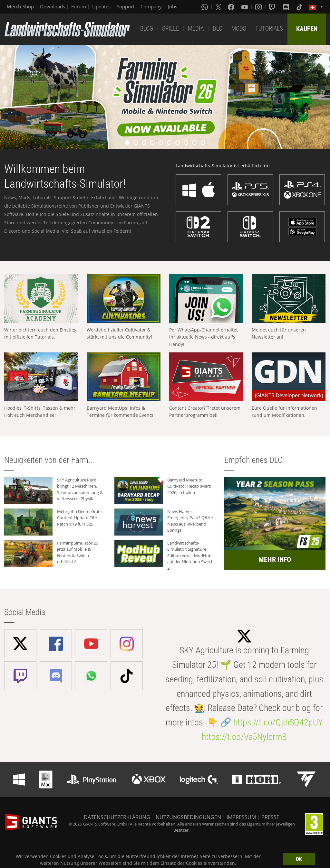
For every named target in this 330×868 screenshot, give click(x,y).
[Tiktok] (300, 7)
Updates (101, 6)
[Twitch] (273, 7)
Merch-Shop (20, 6)
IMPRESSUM (241, 817)
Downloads (53, 6)
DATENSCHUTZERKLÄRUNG (117, 817)
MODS (239, 28)
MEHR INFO (275, 560)
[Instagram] (259, 7)
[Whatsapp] (205, 7)
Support (126, 6)
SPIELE (170, 28)
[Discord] (286, 7)
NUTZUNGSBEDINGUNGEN (188, 817)
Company (151, 6)
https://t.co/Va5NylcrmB (244, 737)
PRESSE (270, 817)
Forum (79, 6)
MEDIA (196, 28)
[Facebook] (232, 7)
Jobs (173, 6)
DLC (218, 28)
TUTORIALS (269, 28)
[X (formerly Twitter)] (218, 7)
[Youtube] (245, 7)
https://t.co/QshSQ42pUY (278, 722)
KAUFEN (307, 29)
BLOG (147, 28)
